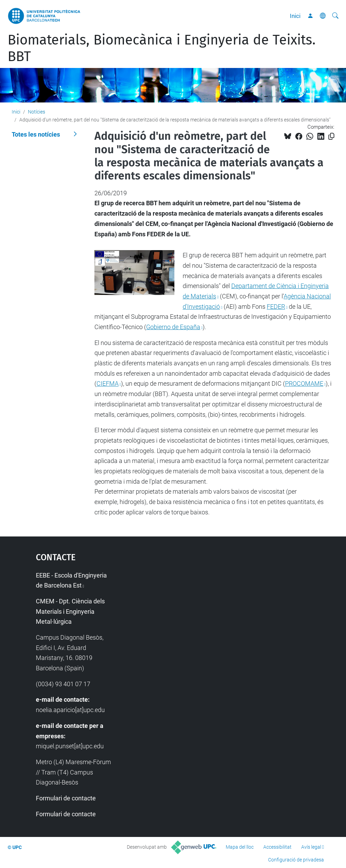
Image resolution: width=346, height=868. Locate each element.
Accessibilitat (277, 847)
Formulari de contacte (66, 798)
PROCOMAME (304, 383)
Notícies (37, 112)
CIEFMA (108, 383)
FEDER (276, 307)
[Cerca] (335, 16)
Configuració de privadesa (296, 860)
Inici (295, 16)
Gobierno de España (173, 327)
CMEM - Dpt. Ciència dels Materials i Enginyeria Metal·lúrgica (70, 611)
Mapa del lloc (240, 847)
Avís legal (311, 847)
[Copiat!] (331, 136)
